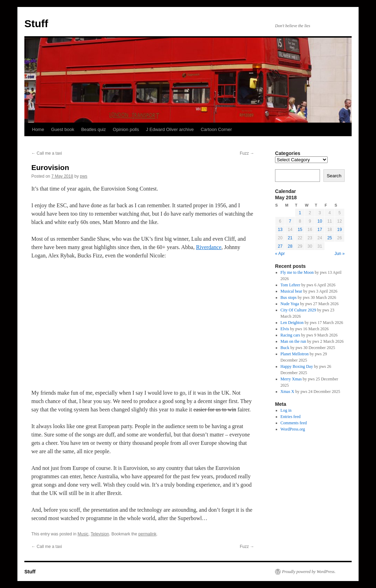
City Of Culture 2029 (298, 310)
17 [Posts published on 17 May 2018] (320, 230)
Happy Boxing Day (297, 366)
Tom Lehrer (291, 285)
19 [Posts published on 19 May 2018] (340, 230)
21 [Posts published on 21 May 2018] (290, 238)
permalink (147, 534)
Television (100, 534)
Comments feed (294, 423)
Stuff (36, 24)
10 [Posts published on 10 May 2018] (320, 221)
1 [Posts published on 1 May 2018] (300, 213)
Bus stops (289, 297)
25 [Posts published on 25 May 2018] (330, 238)
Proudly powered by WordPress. (309, 572)
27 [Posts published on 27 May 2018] (280, 246)
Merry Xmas (291, 379)
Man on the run (293, 341)
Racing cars (290, 335)
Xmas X (288, 392)
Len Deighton (292, 323)
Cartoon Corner (216, 129)
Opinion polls (126, 129)
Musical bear (291, 291)
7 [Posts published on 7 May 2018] (290, 221)
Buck (285, 348)
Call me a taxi (47, 153)
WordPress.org (293, 429)
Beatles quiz (93, 129)
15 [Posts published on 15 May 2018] (300, 230)
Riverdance (209, 247)
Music (83, 534)
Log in (286, 410)
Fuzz (247, 153)
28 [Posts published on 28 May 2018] (290, 246)
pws (83, 176)
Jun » (340, 254)
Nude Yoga (290, 304)
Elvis (285, 329)
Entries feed (291, 417)
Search (334, 176)
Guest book (63, 129)
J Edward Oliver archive (170, 129)
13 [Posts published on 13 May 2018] (280, 230)
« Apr (280, 254)
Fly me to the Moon (297, 272)
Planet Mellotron (295, 354)
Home (38, 129)
